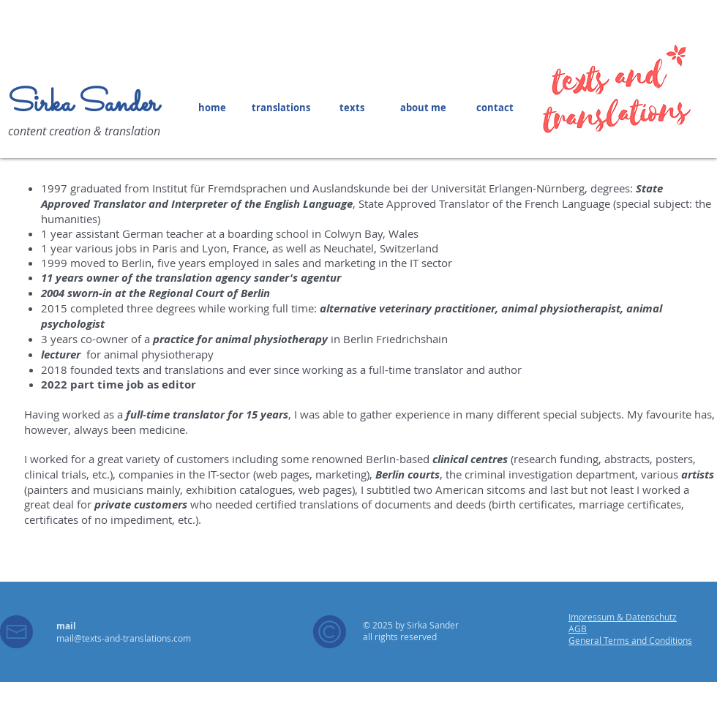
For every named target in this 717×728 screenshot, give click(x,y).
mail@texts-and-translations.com (124, 638)
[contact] (495, 108)
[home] (212, 108)
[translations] (281, 108)
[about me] (423, 108)
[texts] (352, 108)
